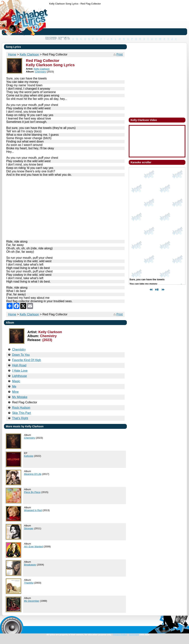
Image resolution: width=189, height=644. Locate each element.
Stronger (29, 528)
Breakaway (30, 565)
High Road (19, 365)
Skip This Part (21, 413)
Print (120, 54)
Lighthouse (19, 376)
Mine (15, 392)
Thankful (29, 583)
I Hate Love (20, 371)
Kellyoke (29, 456)
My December (32, 601)
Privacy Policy (120, 635)
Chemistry (30, 438)
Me (14, 386)
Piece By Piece (32, 492)
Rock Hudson (21, 408)
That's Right (20, 418)
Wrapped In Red (33, 510)
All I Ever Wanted (33, 547)
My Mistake (20, 397)
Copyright (134, 635)
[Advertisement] (61, 21)
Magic (16, 381)
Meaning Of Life (33, 474)
